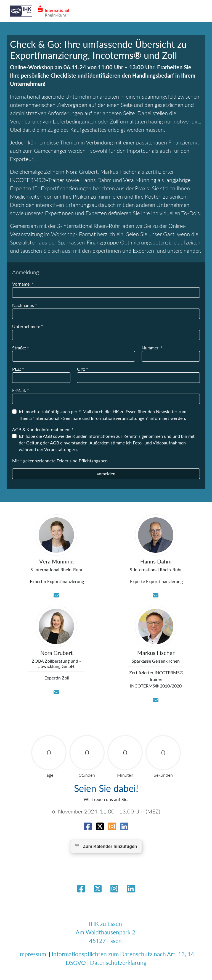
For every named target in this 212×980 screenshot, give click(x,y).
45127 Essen (105, 941)
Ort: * (83, 369)
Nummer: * (152, 348)
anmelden (106, 474)
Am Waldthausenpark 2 (105, 932)
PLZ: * (18, 369)
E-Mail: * (21, 390)
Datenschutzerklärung (118, 962)
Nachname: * (25, 305)
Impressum (32, 954)
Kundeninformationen (94, 436)
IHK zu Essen (105, 924)
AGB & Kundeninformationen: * (43, 429)
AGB (47, 436)
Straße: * (21, 348)
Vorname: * (23, 284)
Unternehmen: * (28, 326)
